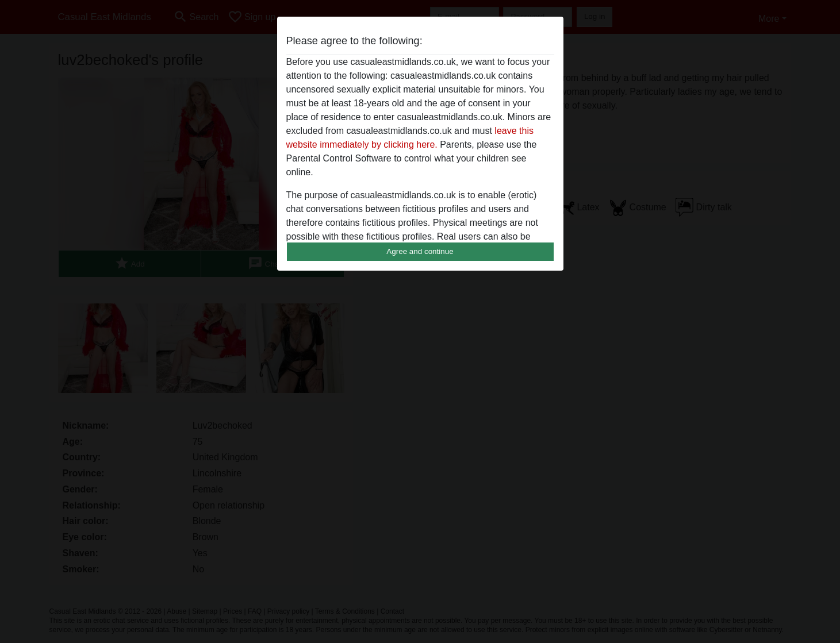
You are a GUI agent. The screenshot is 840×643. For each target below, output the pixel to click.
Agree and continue (420, 251)
